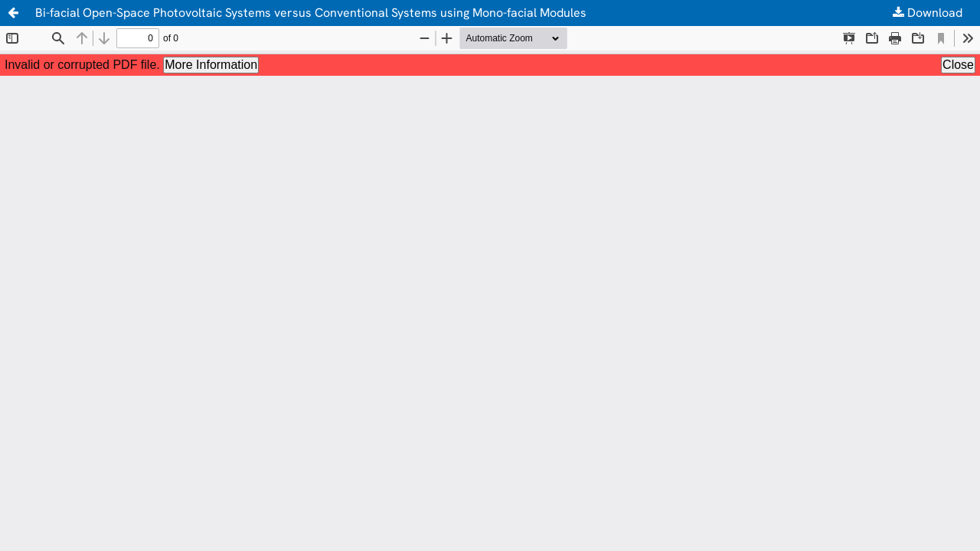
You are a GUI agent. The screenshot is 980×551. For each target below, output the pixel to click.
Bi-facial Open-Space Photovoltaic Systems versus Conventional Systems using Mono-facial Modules (311, 13)
